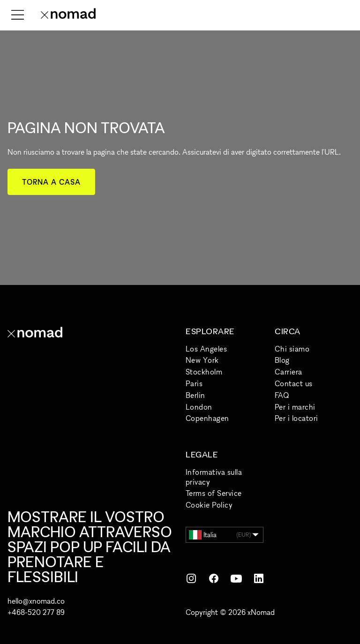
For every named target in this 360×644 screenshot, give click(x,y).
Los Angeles (206, 349)
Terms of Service (214, 493)
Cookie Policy (209, 505)
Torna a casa (51, 182)
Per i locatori (296, 418)
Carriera (289, 372)
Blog (282, 360)
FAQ (282, 395)
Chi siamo (292, 349)
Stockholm (204, 372)
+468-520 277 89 (36, 612)
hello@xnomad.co (36, 601)
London (199, 407)
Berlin (195, 395)
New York (202, 360)
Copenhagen (207, 418)
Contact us (294, 383)
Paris (194, 383)
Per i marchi (295, 407)
